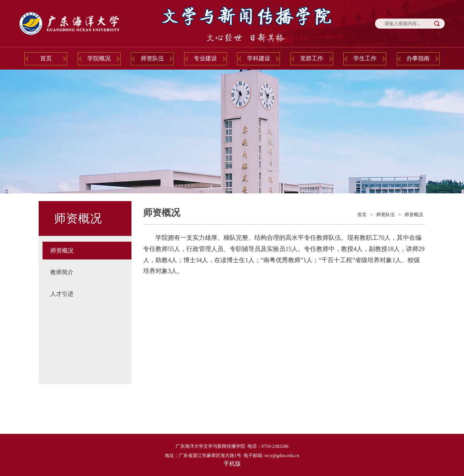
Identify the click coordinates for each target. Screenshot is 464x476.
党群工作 (312, 58)
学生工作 (365, 58)
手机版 (232, 464)
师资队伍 (152, 58)
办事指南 (418, 58)
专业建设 (205, 58)
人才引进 (62, 294)
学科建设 (259, 58)
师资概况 (62, 251)
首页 (46, 58)
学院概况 (99, 58)
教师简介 (62, 272)
